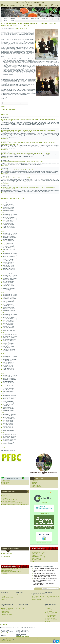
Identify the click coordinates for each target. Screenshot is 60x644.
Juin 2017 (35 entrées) (8, 262)
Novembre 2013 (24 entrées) (10, 336)
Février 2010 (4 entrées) (8, 409)
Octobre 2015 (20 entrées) (9, 297)
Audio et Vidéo (6, 555)
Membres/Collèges (35, 19)
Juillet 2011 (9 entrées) (8, 383)
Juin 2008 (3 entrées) (8, 443)
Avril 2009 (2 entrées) (8, 426)
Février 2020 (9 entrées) (8, 209)
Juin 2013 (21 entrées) (8, 344)
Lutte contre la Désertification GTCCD (11, 572)
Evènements (35, 481)
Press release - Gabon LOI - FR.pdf (16, 103)
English (56, 19)
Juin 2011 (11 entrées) (8, 384)
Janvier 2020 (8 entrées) (8, 210)
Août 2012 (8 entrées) (8, 361)
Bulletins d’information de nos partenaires (8, 609)
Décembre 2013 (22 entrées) (10, 335)
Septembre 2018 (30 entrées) (10, 238)
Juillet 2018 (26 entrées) (8, 241)
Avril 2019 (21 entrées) (8, 225)
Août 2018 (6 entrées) (8, 239)
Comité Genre (6, 573)
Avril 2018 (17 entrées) (8, 245)
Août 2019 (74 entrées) (8, 220)
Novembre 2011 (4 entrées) (9, 377)
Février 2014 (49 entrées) (9, 329)
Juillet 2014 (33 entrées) (8, 322)
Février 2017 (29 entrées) (9, 268)
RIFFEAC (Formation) (37, 560)
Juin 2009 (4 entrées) (8, 423)
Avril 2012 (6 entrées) (8, 367)
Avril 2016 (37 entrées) (8, 286)
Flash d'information (36, 487)
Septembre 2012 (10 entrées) (10, 359)
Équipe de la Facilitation (23, 595)
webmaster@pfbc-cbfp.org (22, 637)
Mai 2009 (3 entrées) (8, 425)
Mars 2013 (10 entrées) (8, 348)
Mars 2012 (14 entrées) (8, 368)
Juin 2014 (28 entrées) (8, 323)
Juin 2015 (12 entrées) (8, 303)
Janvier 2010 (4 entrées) (8, 410)
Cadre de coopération (7, 598)
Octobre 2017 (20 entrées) (9, 257)
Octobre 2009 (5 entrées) (9, 417)
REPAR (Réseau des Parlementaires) (41, 554)
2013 (3, 333)
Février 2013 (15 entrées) (9, 349)
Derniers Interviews (7, 554)
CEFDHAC (34, 551)
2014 (3, 313)
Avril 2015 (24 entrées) (8, 306)
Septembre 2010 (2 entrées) (9, 400)
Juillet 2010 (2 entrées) (8, 403)
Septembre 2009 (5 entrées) (9, 419)
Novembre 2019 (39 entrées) (10, 216)
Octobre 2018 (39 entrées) (9, 236)
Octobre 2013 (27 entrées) (9, 338)
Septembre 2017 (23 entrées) (10, 258)
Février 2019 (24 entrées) (9, 228)
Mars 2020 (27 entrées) (8, 207)
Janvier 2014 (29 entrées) (9, 331)
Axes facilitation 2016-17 (9, 494)
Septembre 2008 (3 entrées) (9, 439)
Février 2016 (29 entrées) (9, 288)
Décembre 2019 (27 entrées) (10, 215)
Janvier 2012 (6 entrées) (8, 371)
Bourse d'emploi (36, 485)
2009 (3, 413)
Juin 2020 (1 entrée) (7, 203)
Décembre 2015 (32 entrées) (10, 294)
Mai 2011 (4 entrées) (8, 386)
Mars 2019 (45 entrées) (8, 226)
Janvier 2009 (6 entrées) (8, 430)
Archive (48, 598)
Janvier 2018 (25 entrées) (9, 249)
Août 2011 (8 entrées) (8, 381)
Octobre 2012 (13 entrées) (9, 358)
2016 (3, 272)
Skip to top (9, 641)
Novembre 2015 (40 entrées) (10, 296)
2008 (3, 433)
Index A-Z (5, 496)
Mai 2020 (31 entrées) (8, 204)
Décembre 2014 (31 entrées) (10, 314)
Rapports (34, 484)
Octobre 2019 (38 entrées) (9, 217)
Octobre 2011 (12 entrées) (9, 378)
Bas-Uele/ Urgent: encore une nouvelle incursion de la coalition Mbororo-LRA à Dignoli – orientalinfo (26, 154)
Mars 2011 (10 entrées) (8, 388)
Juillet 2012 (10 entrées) (8, 362)
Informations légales (32, 639)
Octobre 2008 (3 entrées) (9, 438)
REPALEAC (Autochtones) (38, 557)
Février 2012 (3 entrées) (8, 370)
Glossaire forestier (7, 497)
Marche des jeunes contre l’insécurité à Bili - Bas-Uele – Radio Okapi (18, 170)
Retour (3, 107)
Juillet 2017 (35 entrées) (8, 261)
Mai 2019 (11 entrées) (8, 223)
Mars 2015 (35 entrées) (8, 307)
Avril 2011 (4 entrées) (8, 387)
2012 (3, 353)
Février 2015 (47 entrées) (9, 309)
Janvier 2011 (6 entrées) (8, 391)
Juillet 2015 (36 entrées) (8, 301)
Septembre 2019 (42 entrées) (10, 219)
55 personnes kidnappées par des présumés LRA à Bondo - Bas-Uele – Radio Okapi (22, 162)
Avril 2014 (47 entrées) (8, 326)
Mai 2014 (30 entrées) (8, 325)
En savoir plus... (5, 126)
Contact (12, 21)
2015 (3, 292)
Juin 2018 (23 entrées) (8, 242)
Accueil (5, 19)
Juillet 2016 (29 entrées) (8, 281)
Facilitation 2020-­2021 (23, 19)
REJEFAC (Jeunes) (37, 558)
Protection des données (43, 639)
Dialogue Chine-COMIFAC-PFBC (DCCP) (12, 569)
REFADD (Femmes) (37, 555)
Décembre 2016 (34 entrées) (10, 274)
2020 (3, 201)
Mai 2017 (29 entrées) (8, 264)
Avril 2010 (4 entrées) (8, 406)
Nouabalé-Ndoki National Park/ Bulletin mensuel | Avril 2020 (16, 178)
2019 (3, 213)
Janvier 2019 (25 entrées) (9, 229)
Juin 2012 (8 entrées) (8, 364)
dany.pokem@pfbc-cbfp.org (8, 633)
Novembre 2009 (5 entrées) (9, 416)
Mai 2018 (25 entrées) (8, 244)
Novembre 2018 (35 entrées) (10, 235)
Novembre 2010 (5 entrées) (9, 397)
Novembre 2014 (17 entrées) (10, 316)
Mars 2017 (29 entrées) (8, 267)
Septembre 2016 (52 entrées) (10, 278)
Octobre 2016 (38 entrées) (9, 277)
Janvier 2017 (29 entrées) (9, 270)
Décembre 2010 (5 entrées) (9, 396)
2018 (3, 231)
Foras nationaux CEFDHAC (38, 552)
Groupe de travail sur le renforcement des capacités (15, 504)
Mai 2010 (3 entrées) (8, 404)
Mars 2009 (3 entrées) (8, 428)
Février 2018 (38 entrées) (9, 248)
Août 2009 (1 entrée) (8, 420)
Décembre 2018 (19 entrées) (10, 233)
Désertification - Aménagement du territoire (13, 503)
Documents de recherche (53, 597)
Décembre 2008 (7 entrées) (9, 435)
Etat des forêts (6, 481)
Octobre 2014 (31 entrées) (9, 317)
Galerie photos (6, 556)
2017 (3, 252)
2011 (3, 373)
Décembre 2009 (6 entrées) (9, 414)
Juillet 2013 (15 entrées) (8, 342)
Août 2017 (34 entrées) (8, 259)
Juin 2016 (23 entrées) (8, 283)
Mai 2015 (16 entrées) (8, 304)
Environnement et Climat (9, 501)
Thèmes (5, 21)
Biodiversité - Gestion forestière (10, 500)
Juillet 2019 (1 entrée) (8, 222)
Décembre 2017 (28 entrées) (10, 254)
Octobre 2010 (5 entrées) (9, 399)
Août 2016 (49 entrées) (8, 280)
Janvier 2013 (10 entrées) (9, 351)
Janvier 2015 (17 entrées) (9, 310)
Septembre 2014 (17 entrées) (10, 319)
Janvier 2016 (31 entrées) (9, 290)
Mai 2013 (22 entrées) (8, 345)
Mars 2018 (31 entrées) (8, 246)
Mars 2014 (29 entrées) (8, 328)
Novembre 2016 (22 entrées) (10, 275)
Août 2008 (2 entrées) (8, 441)
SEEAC (34, 561)
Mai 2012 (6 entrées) (8, 365)
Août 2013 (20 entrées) (8, 341)
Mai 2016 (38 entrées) (8, 284)
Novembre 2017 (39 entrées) (10, 255)
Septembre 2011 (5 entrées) (9, 380)
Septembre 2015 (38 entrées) (10, 299)
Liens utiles (5, 484)
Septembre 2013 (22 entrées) (10, 339)
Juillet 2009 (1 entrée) (8, 422)
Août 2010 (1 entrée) (8, 401)
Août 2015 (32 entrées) (8, 300)
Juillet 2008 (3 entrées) (8, 442)
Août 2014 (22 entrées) (8, 320)
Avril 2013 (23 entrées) (8, 346)
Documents (45, 19)
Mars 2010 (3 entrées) (8, 407)
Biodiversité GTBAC (7, 570)
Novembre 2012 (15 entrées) (10, 357)
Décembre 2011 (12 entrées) (10, 375)
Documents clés (51, 595)
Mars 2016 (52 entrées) (8, 287)
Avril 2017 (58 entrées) (8, 265)
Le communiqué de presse (20, 28)
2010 (3, 394)
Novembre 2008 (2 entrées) (9, 436)
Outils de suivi (6, 482)
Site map (52, 639)
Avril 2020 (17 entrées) (8, 206)
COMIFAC (5, 599)
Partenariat (12, 19)
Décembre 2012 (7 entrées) (9, 355)
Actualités (34, 482)
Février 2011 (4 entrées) (8, 390)
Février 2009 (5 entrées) (8, 429)
